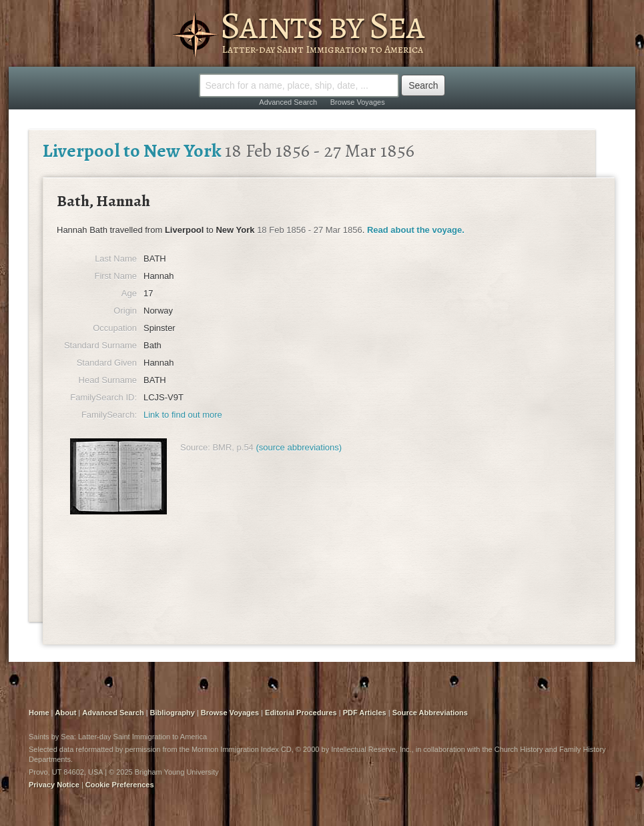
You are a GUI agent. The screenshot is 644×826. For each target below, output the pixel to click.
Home (39, 713)
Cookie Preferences (120, 785)
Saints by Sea (322, 25)
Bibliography (173, 713)
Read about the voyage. (416, 230)
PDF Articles (365, 713)
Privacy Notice (54, 785)
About (66, 713)
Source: (195, 447)
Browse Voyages (358, 102)
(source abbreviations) (299, 447)
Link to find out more (183, 415)
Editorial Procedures (301, 713)
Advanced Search (288, 102)
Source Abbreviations (430, 713)
